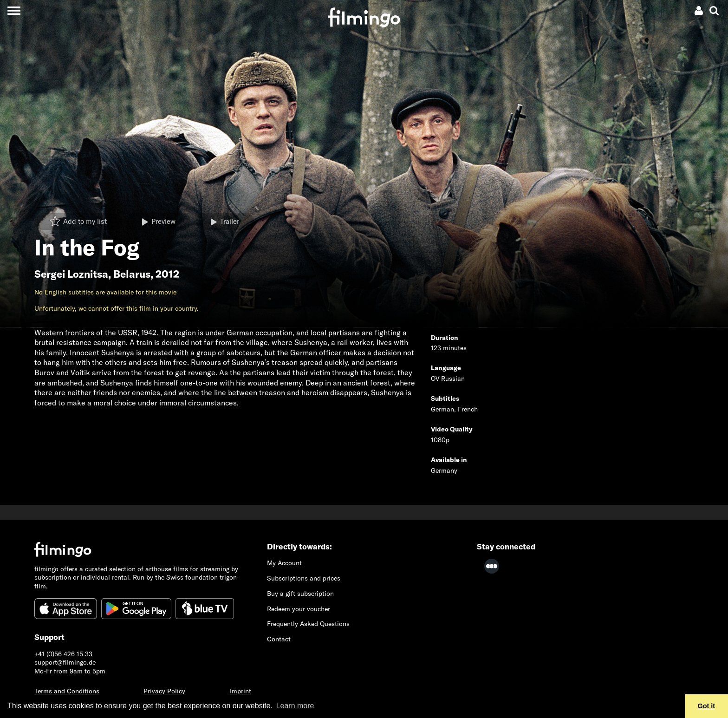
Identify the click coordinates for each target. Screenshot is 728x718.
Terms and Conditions (67, 691)
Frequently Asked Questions (308, 624)
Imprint (240, 691)
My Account (284, 563)
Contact (279, 639)
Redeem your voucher (299, 609)
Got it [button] (707, 706)
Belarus (132, 274)
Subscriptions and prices (304, 578)
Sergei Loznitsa (71, 274)
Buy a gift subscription (300, 594)
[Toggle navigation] (14, 10)
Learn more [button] (295, 706)
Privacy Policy (164, 691)
